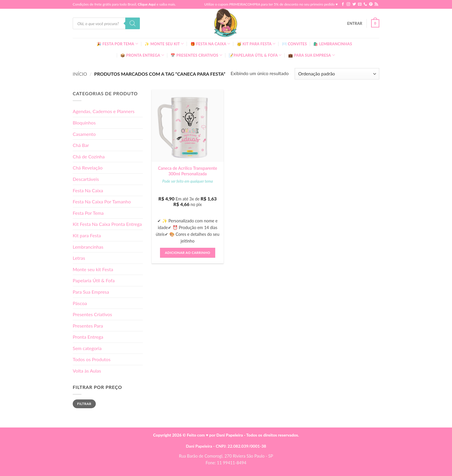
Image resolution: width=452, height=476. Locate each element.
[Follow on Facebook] (343, 4)
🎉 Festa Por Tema (117, 44)
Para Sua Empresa (91, 292)
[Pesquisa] (133, 23)
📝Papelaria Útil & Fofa (255, 55)
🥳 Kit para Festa (256, 44)
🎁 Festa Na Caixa (210, 44)
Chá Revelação (88, 168)
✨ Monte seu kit (164, 44)
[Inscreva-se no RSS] (376, 4)
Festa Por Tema (88, 213)
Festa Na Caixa (88, 190)
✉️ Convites (294, 44)
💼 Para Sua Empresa (312, 55)
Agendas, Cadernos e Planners (104, 111)
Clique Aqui (147, 4)
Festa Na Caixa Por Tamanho (102, 201)
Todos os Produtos (92, 359)
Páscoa (80, 303)
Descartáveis (86, 179)
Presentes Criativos (92, 314)
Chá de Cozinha (89, 156)
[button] (355, 23)
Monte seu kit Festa (93, 269)
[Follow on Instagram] (348, 4)
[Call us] (365, 4)
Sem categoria (87, 348)
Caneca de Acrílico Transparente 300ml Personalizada (188, 171)
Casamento (84, 134)
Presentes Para (88, 326)
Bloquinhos (84, 123)
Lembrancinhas (88, 247)
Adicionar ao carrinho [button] (188, 253)
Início (80, 74)
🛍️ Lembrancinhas (333, 44)
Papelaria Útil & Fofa (94, 280)
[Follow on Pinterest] (371, 4)
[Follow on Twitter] (354, 4)
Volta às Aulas (87, 371)
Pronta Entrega (88, 337)
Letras (79, 258)
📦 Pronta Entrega (142, 55)
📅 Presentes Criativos (196, 55)
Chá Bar (81, 145)
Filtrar (84, 404)
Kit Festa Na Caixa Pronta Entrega (107, 224)
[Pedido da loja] (337, 74)
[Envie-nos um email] (360, 4)
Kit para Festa (87, 235)
